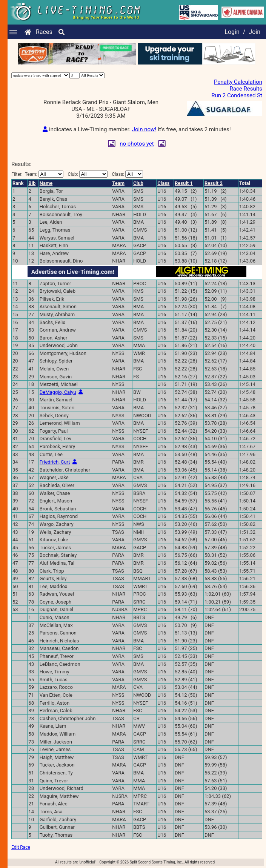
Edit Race (21, 847)
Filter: (37, 174)
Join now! (144, 129)
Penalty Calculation (238, 82)
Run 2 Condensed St (237, 95)
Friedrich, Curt (55, 462)
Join (254, 32)
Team (118, 183)
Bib (32, 183)
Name (46, 183)
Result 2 (214, 183)
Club (138, 183)
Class (163, 183)
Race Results (246, 89)
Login (232, 32)
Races (44, 32)
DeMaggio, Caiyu (58, 392)
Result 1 (184, 183)
